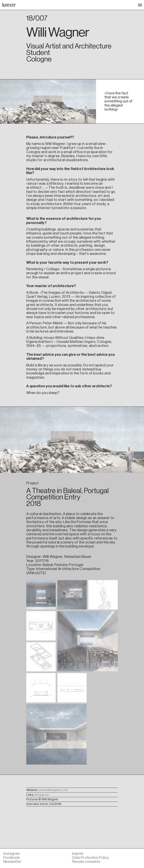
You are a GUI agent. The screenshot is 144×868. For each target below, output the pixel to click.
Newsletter (12, 862)
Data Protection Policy (91, 858)
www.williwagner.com (53, 790)
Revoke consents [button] (86, 862)
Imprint (78, 854)
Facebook (12, 858)
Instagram (42, 795)
